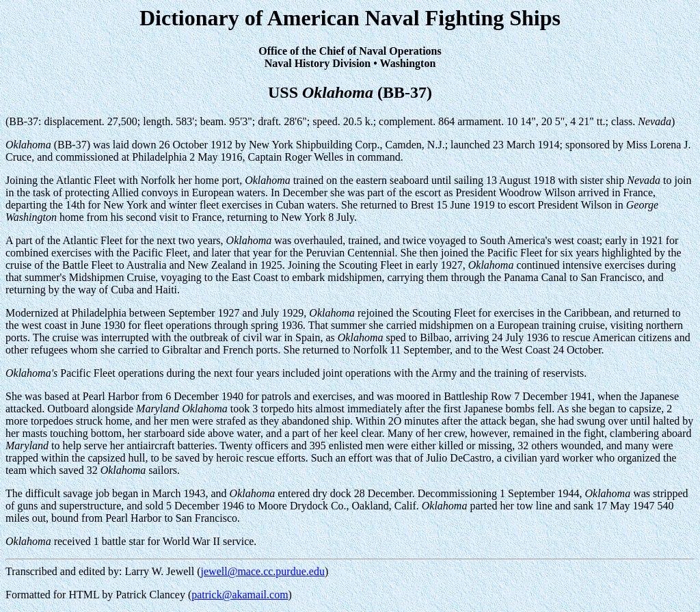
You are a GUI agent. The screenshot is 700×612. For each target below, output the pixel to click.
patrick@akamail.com (240, 595)
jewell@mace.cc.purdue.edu (263, 571)
